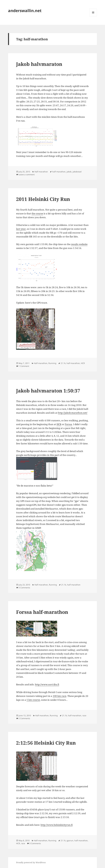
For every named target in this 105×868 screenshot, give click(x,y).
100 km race (60, 696)
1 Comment (24, 366)
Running (52, 363)
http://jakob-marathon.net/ (73, 413)
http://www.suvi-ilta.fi (47, 684)
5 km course (33, 700)
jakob (69, 172)
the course (37, 213)
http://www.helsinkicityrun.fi (57, 825)
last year (21, 229)
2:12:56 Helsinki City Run (46, 743)
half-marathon (59, 172)
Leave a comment (27, 174)
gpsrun (70, 840)
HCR (83, 363)
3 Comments (24, 588)
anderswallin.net (25, 10)
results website (79, 244)
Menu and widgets (93, 16)
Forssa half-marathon (42, 612)
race (84, 715)
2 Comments (24, 718)
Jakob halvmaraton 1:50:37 (48, 391)
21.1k (63, 363)
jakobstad (77, 172)
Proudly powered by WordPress (31, 862)
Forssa (68, 424)
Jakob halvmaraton (39, 64)
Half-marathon (41, 172)
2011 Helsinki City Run (43, 199)
